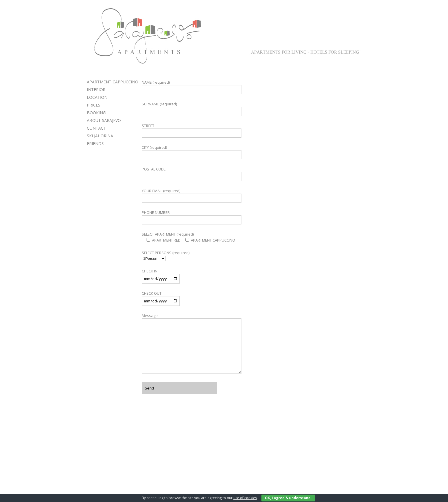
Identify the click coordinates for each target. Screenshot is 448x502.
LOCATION (97, 97)
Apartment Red (295, 14)
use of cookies (245, 498)
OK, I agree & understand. (288, 498)
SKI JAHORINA (100, 136)
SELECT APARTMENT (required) (168, 234)
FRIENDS (95, 143)
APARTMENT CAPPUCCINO (113, 82)
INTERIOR (96, 90)
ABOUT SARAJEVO (104, 120)
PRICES (94, 105)
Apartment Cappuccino (361, 14)
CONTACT (96, 128)
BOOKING (96, 113)
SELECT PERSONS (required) (166, 253)
